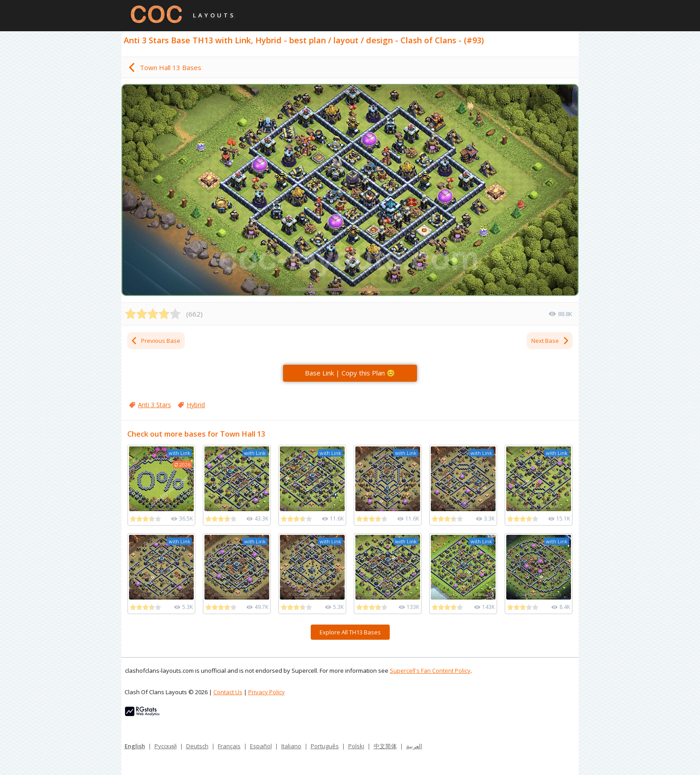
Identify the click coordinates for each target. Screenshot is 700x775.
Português (325, 746)
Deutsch (197, 746)
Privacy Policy (267, 692)
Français (229, 746)
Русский (166, 746)
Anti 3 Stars (154, 405)
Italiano (291, 746)
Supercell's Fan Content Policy (430, 671)
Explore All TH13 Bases (350, 632)
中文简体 (385, 746)
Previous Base (155, 341)
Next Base (550, 341)
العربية (414, 746)
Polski (356, 746)
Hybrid (196, 405)
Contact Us (228, 692)
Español (261, 746)
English (135, 746)
